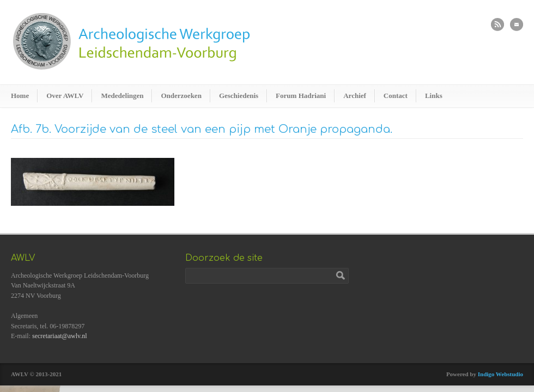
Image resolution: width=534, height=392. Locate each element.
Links (434, 96)
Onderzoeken (181, 96)
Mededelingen (122, 96)
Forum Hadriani (301, 96)
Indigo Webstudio (500, 374)
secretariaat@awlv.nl (60, 336)
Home (20, 96)
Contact (396, 96)
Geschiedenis (239, 96)
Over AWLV (65, 96)
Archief (355, 96)
